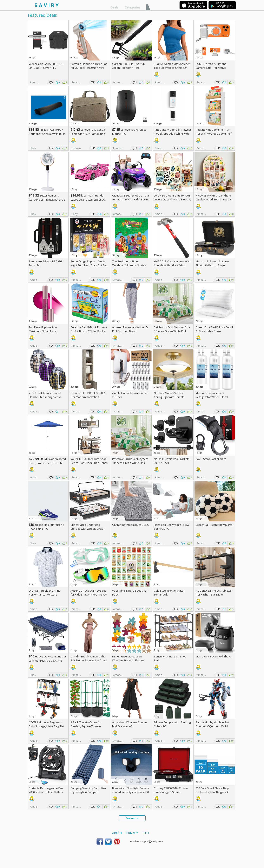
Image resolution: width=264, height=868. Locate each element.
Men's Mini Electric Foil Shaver (214, 656)
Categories (133, 7)
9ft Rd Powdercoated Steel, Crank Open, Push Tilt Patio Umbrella (47, 463)
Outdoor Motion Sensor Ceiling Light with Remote (169, 395)
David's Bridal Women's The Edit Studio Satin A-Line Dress (89, 658)
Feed (145, 833)
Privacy (132, 833)
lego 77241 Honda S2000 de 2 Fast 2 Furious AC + (88, 200)
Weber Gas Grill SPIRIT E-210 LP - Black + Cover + (47, 66)
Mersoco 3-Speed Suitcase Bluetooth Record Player (212, 263)
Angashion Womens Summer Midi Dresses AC (130, 724)
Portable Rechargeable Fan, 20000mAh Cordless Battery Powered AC (46, 792)
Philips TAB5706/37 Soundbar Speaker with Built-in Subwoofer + (47, 134)
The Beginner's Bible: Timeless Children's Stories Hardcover (129, 265)
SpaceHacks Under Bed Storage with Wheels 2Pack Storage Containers (87, 529)
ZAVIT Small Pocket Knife (211, 459)
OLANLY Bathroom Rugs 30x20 (131, 525)
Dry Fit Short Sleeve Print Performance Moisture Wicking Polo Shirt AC (44, 594)
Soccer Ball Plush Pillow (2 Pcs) (214, 525)
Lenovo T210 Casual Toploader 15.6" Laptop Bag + (88, 134)
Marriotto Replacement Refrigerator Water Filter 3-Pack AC (212, 397)
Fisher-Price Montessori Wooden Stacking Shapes (128, 658)
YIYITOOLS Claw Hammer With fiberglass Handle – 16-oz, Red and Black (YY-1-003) (172, 265)
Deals (114, 7)
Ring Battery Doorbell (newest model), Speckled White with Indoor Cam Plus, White (172, 134)
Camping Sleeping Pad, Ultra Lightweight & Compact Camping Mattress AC (88, 792)
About (117, 833)
